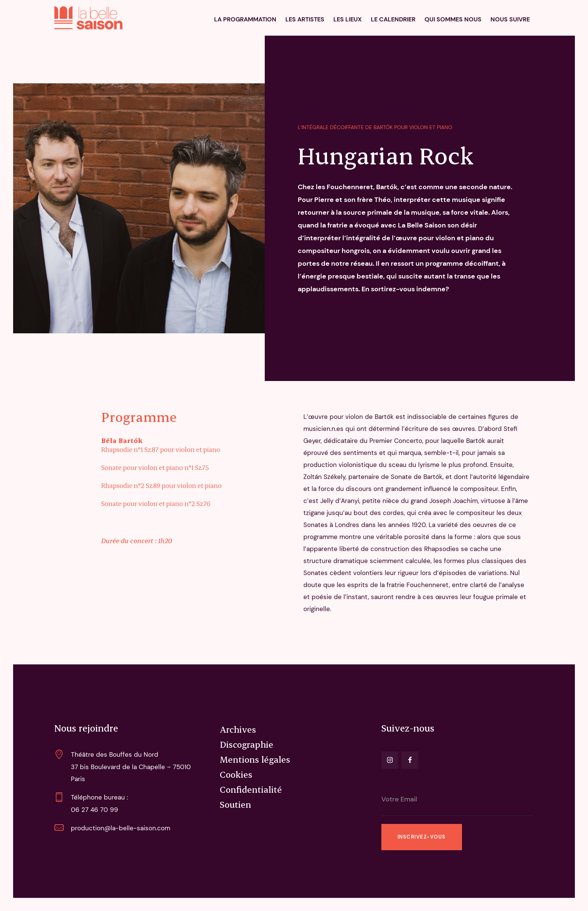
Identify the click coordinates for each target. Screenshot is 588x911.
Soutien (235, 804)
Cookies (236, 774)
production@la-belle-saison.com (121, 828)
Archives (238, 729)
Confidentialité (251, 789)
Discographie (247, 744)
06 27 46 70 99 (94, 810)
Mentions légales (255, 759)
